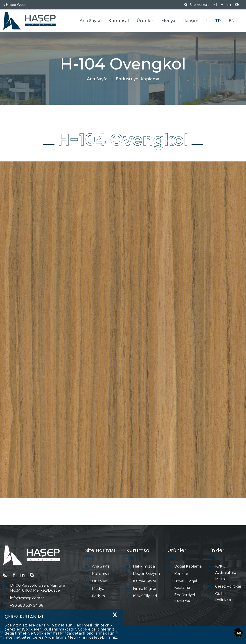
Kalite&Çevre (145, 581)
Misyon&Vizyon (146, 574)
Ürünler (145, 21)
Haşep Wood (16, 5)
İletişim (191, 21)
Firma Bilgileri (145, 589)
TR (218, 21)
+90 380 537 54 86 (27, 605)
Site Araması (197, 5)
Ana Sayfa (90, 21)
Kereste (181, 574)
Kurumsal (118, 21)
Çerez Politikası (229, 586)
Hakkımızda (144, 566)
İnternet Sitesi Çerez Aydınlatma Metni (42, 637)
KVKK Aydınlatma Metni (226, 573)
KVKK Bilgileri (145, 596)
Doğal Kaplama (188, 566)
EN (232, 21)
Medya (168, 21)
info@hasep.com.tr (27, 598)
